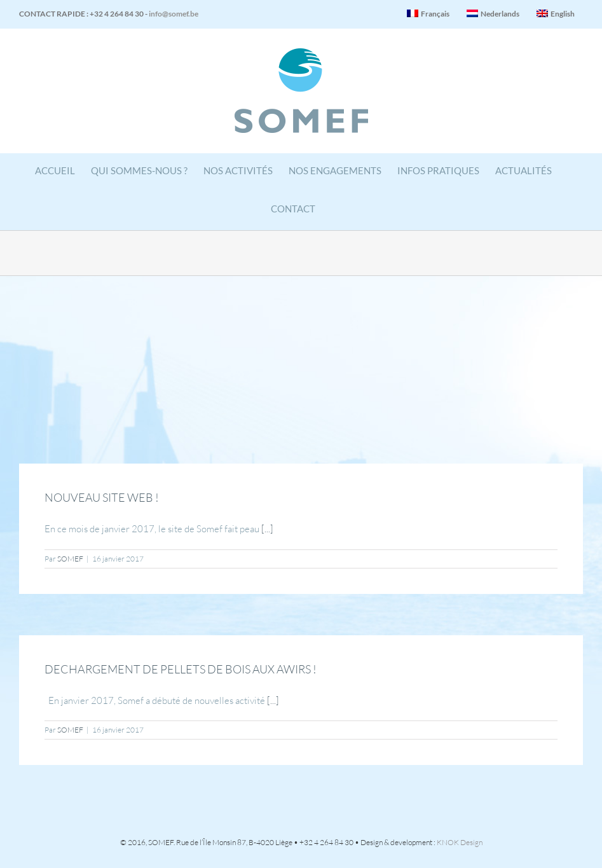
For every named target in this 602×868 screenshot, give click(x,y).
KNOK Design (460, 842)
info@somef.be (174, 14)
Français (428, 14)
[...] (267, 529)
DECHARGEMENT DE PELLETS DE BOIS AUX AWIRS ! (181, 669)
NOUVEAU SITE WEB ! (102, 497)
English (556, 14)
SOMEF (70, 559)
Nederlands (493, 14)
